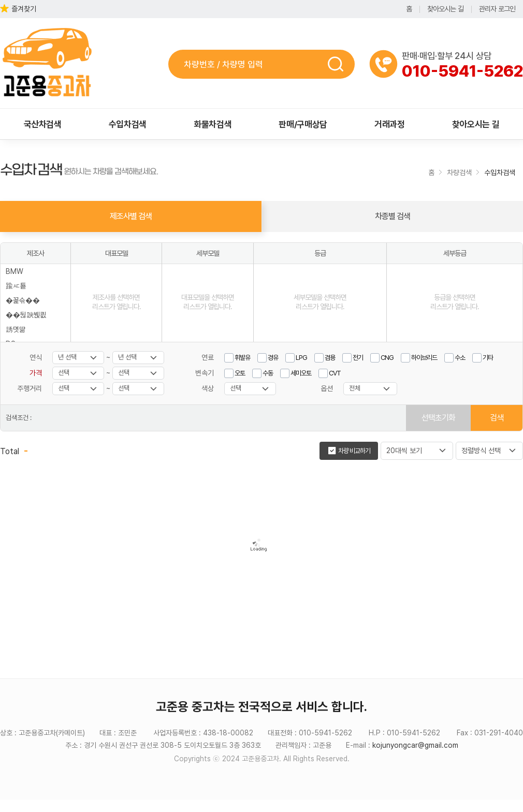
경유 (273, 358)
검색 (339, 64)
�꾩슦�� (23, 300)
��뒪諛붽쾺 (26, 315)
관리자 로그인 (497, 9)
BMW (14, 271)
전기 (358, 358)
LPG (301, 358)
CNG (387, 358)
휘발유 (242, 358)
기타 (488, 358)
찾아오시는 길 (445, 9)
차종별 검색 (393, 216)
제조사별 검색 (131, 216)
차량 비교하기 (354, 451)
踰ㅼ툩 (16, 286)
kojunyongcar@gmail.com (415, 745)
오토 (240, 373)
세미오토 (301, 373)
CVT (335, 373)
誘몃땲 (16, 329)
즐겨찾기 (24, 9)
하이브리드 (424, 358)
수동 (268, 373)
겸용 (330, 358)
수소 (460, 358)
